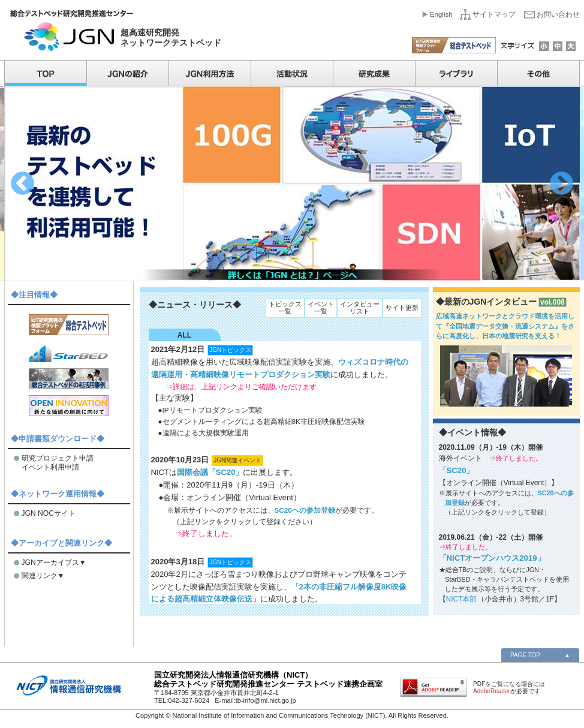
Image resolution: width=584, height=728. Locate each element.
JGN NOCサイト (49, 513)
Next (562, 184)
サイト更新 (402, 308)
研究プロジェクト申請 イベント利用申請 (58, 463)
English (441, 14)
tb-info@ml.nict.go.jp (266, 700)
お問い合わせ (558, 14)
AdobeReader (492, 691)
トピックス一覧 (285, 308)
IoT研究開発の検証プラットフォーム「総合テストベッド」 (69, 325)
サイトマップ (494, 14)
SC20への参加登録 (305, 510)
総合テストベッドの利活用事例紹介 (69, 379)
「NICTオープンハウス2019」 (492, 558)
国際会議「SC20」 (210, 472)
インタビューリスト (360, 308)
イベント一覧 (321, 308)
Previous (22, 184)
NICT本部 (462, 599)
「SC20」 (457, 470)
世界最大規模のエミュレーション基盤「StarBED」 (69, 352)
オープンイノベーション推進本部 (69, 406)
